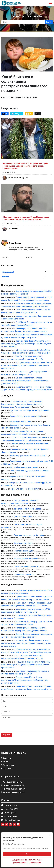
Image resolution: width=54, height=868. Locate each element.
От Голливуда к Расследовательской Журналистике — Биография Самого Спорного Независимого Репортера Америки (22, 404)
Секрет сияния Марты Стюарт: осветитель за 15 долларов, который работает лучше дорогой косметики (25, 381)
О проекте (7, 758)
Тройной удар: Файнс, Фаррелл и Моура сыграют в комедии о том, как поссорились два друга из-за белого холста (27, 344)
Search (49, 22)
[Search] (23, 22)
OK (29, 114)
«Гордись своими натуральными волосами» (29, 444)
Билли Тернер (15, 243)
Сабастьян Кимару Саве (18, 178)
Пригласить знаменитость (14, 789)
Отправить (7, 735)
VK (5, 114)
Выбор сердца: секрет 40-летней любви (28, 456)
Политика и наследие (23, 551)
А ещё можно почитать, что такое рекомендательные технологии (27, 861)
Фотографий (8, 272)
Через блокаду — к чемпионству (24, 489)
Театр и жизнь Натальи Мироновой (25, 416)
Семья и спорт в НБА (23, 517)
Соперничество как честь (25, 574)
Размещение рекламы (12, 782)
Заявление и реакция (23, 543)
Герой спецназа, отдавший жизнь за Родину (29, 471)
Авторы (6, 762)
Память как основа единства (27, 566)
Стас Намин (12, 228)
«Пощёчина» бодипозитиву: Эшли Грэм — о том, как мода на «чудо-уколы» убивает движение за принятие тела (27, 365)
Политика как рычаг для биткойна (29, 535)
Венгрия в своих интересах (26, 559)
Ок (27, 854)
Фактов (6, 277)
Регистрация (8, 765)
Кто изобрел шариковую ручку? (24, 467)
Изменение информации (13, 785)
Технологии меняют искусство (27, 509)
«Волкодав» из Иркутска (21, 422)
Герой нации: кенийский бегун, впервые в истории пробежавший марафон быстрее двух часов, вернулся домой (25, 166)
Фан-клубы (7, 769)
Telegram (17, 114)
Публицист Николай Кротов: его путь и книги (30, 410)
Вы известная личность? (13, 792)
